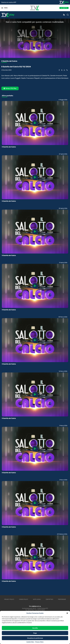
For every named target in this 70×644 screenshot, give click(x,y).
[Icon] (35, 123)
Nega (35, 633)
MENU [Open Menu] (5, 8)
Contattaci (49, 599)
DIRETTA (65, 8)
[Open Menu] (2, 8)
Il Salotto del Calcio (9, 147)
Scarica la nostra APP (9, 2)
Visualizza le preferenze (35, 638)
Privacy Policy (39, 642)
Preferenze (62, 599)
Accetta (35, 628)
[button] (67, 613)
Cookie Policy (30, 642)
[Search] (68, 15)
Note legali (37, 599)
